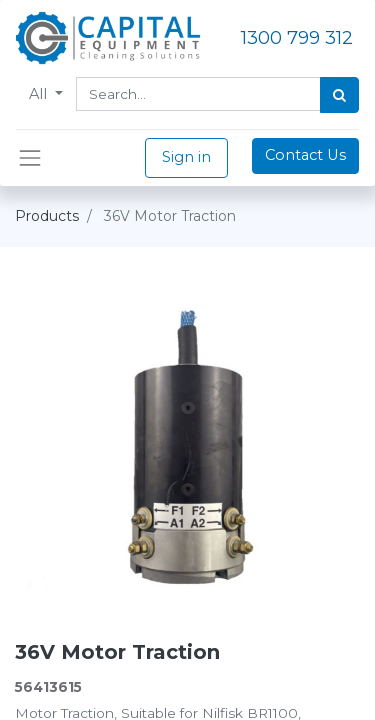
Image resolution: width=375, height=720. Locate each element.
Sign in (186, 157)
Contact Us (305, 155)
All (40, 94)
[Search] (339, 95)
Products (47, 216)
